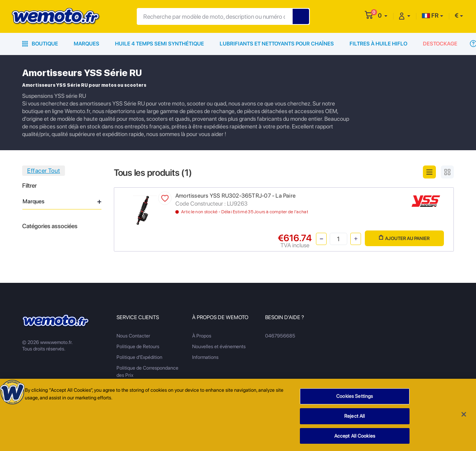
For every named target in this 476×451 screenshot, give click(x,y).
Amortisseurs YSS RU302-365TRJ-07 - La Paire (236, 196)
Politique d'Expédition (139, 357)
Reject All (355, 419)
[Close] (464, 417)
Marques (87, 44)
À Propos (202, 336)
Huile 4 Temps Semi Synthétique (159, 44)
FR (430, 15)
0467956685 (280, 336)
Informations (205, 357)
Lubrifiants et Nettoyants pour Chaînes (277, 44)
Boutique (40, 44)
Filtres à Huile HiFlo (378, 44)
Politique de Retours (138, 346)
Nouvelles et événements (219, 346)
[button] (383, 15)
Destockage (440, 44)
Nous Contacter (133, 336)
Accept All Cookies (355, 439)
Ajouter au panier (404, 238)
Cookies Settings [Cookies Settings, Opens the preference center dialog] (355, 399)
